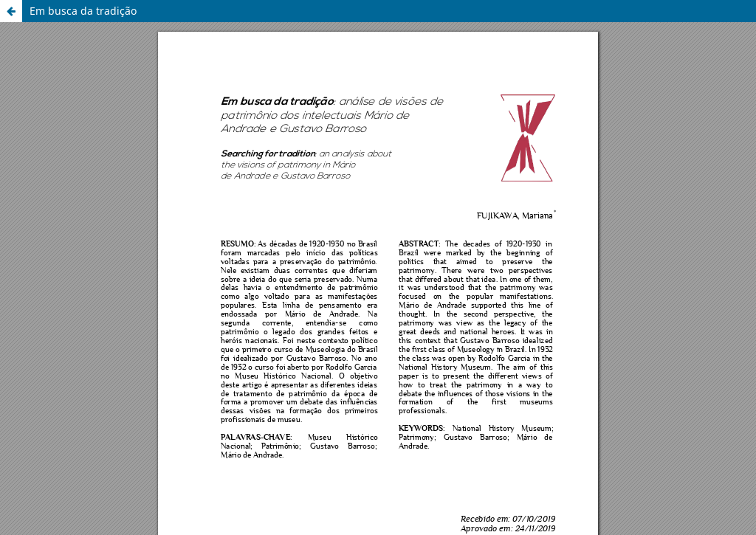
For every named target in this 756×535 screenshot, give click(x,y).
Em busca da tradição (83, 11)
